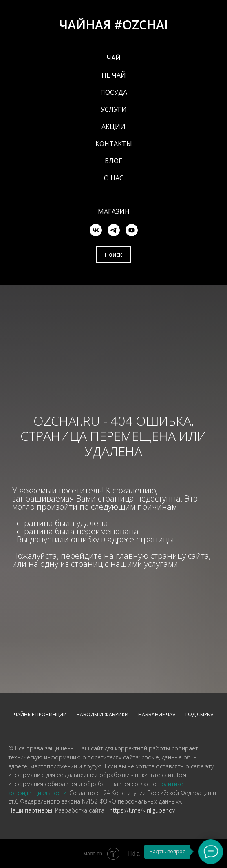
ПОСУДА (114, 92)
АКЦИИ (113, 127)
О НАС (114, 178)
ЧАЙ (113, 58)
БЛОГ (113, 161)
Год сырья (199, 714)
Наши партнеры (30, 810)
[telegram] (114, 230)
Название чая (157, 714)
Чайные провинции (40, 714)
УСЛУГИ (114, 109)
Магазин (114, 211)
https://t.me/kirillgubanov (142, 810)
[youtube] (132, 230)
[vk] (96, 230)
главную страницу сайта (162, 556)
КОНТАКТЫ (114, 144)
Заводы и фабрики (102, 714)
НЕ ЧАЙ (114, 75)
